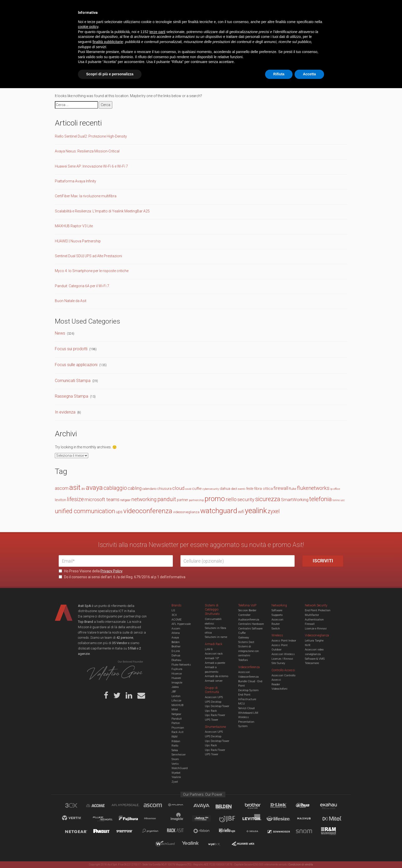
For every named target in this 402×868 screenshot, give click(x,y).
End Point (244, 695)
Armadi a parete (215, 663)
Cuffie (242, 633)
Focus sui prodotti (71, 349)
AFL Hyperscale (181, 624)
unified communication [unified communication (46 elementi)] (85, 511)
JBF (174, 692)
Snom (175, 759)
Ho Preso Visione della (91, 571)
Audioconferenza (249, 620)
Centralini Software (250, 629)
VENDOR (323, 24)
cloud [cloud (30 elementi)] (178, 488)
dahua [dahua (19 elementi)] (225, 489)
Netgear (176, 714)
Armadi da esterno (217, 676)
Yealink (176, 777)
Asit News (197, 8)
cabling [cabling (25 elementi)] (135, 488)
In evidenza (65, 412)
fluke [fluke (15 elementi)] (293, 489)
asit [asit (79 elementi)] (75, 487)
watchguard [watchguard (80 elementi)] (219, 511)
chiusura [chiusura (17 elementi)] (164, 489)
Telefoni (243, 660)
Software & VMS (315, 659)
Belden (176, 642)
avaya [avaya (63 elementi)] (94, 488)
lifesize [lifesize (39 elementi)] (75, 499)
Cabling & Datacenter (119, 24)
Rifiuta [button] (279, 854)
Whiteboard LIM (248, 713)
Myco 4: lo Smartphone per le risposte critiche (92, 271)
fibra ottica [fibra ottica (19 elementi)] (263, 489)
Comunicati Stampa (73, 381)
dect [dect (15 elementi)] (234, 489)
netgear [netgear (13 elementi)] (125, 500)
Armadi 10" (212, 658)
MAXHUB (177, 705)
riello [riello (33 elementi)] (231, 499)
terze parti (157, 812)
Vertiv (175, 764)
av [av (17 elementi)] (83, 489)
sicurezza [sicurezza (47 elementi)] (268, 499)
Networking (176, 24)
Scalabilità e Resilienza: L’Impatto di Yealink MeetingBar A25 (102, 211)
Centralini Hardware (251, 624)
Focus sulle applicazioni (76, 365)
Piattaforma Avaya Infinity (76, 181)
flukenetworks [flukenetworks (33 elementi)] (313, 488)
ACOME (177, 620)
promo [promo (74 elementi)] (215, 499)
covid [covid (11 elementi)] (188, 489)
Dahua (176, 655)
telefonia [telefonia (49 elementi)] (320, 499)
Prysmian (178, 728)
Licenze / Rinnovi (282, 659)
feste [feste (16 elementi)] (250, 489)
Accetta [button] (309, 854)
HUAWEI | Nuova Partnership (78, 241)
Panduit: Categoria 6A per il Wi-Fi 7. (82, 286)
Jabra (175, 687)
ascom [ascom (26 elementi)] (62, 488)
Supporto (277, 615)
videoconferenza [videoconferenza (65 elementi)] (148, 511)
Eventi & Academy (149, 8)
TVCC (201, 24)
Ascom (176, 629)
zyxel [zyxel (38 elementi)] (274, 511)
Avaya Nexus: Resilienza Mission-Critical (87, 151)
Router (276, 624)
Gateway (244, 638)
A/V (218, 24)
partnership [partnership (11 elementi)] (196, 500)
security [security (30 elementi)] (246, 499)
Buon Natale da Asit (71, 301)
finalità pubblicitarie (108, 822)
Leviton (176, 696)
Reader (276, 684)
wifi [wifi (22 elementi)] (241, 512)
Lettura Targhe (314, 641)
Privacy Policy (112, 571)
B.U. (216, 8)
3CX (174, 615)
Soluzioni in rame (216, 637)
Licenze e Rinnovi (316, 629)
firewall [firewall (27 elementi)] (281, 488)
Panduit (177, 719)
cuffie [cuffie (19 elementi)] (197, 489)
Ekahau (176, 660)
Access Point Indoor (284, 641)
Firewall (310, 624)
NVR (308, 645)
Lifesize (176, 701)
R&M (174, 737)
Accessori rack (214, 654)
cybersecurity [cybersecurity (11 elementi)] (211, 489)
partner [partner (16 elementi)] (183, 500)
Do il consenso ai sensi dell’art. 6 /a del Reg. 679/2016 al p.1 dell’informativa (122, 577)
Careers (176, 8)
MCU (242, 704)
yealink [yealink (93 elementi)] (256, 511)
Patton (176, 723)
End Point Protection (318, 610)
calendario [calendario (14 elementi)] (149, 489)
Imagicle (177, 683)
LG (173, 610)
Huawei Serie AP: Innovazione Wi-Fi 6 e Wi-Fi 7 (91, 166)
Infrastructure (247, 699)
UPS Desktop (213, 702)
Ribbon (176, 741)
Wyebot (176, 773)
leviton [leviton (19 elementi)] (61, 500)
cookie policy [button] (88, 807)
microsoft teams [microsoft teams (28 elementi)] (102, 500)
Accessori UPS (214, 697)
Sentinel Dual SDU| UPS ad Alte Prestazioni (88, 256)
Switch (276, 629)
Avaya (175, 638)
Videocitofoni (279, 689)
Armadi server (214, 681)
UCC (152, 24)
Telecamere (312, 663)
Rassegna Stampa (72, 396)
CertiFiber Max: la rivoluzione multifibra (86, 196)
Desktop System (248, 690)
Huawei (176, 678)
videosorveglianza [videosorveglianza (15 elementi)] (186, 512)
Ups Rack (211, 711)
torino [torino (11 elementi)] (336, 500)
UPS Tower (212, 720)
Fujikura (177, 669)
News (60, 333)
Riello (175, 746)
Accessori (277, 620)
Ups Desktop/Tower (217, 706)
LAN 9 (209, 649)
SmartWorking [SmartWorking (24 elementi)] (295, 500)
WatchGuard (180, 768)
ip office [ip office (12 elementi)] (335, 489)
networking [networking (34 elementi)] (144, 499)
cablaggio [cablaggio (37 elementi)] (115, 488)
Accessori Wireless (283, 654)
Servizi (124, 8)
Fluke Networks (181, 665)
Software (277, 610)
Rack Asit (178, 732)
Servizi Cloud (246, 708)
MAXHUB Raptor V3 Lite (74, 226)
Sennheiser (179, 755)
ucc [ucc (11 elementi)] (343, 500)
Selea (175, 750)
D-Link (176, 651)
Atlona (176, 633)
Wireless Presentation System (246, 722)
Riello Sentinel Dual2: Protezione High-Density (91, 136)
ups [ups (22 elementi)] (119, 512)
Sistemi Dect (246, 642)
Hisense (177, 674)
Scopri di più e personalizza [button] (110, 854)
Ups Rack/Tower (215, 715)
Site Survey (278, 663)
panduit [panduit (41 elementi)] (167, 499)
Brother (176, 647)
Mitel (175, 710)
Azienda (104, 8)
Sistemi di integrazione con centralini (249, 651)
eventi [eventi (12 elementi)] (242, 489)
